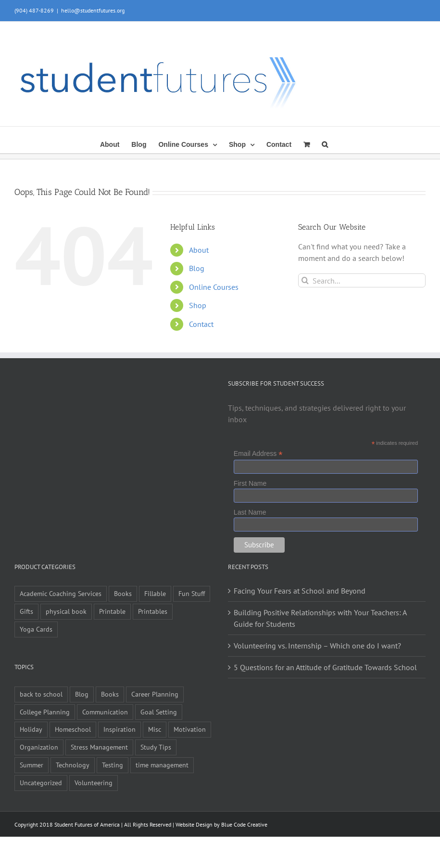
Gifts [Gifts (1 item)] (26, 611)
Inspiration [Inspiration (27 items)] (119, 729)
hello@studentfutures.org (93, 10)
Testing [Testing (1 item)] (113, 765)
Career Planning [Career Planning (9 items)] (155, 694)
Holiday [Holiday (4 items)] (31, 729)
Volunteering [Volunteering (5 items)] (94, 783)
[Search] (305, 280)
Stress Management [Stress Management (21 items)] (99, 747)
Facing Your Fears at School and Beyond (300, 591)
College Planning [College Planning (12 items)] (45, 712)
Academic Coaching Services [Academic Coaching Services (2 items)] (61, 593)
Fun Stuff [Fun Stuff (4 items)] (192, 593)
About (199, 250)
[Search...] (362, 280)
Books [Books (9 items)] (123, 593)
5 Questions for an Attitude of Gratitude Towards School (325, 667)
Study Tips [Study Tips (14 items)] (156, 747)
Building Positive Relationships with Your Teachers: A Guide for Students (320, 618)
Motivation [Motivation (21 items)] (190, 729)
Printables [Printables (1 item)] (153, 611)
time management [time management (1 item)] (162, 765)
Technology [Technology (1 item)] (73, 765)
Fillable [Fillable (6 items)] (155, 593)
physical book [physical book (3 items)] (66, 611)
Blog (197, 268)
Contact (201, 324)
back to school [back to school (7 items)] (41, 694)
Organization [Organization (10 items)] (39, 747)
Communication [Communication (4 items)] (105, 712)
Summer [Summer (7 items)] (31, 765)
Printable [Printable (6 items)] (112, 611)
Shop (198, 305)
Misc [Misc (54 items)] (155, 729)
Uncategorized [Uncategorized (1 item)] (41, 783)
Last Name (250, 512)
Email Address (258, 454)
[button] (325, 143)
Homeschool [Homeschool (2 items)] (73, 729)
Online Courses (214, 287)
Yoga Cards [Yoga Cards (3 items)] (36, 629)
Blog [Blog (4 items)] (82, 694)
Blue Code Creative (244, 824)
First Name (250, 483)
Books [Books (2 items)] (110, 694)
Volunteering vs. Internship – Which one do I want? (317, 646)
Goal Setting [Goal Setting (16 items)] (159, 712)
